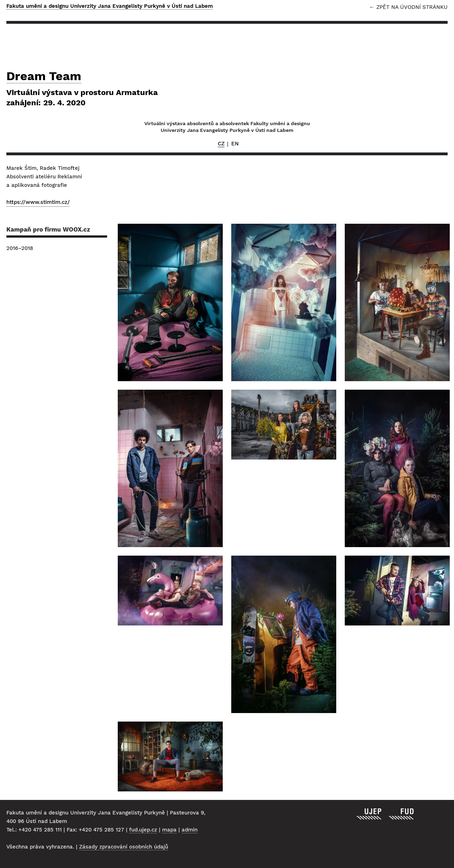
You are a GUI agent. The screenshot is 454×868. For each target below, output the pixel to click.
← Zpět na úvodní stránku (408, 7)
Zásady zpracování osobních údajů (124, 847)
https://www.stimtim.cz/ (38, 202)
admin (190, 830)
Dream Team (227, 88)
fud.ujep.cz (143, 830)
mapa (169, 830)
